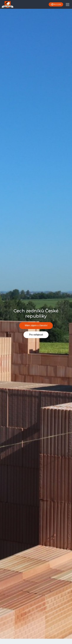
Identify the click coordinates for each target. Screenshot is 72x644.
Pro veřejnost (36, 335)
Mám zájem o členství (36, 325)
